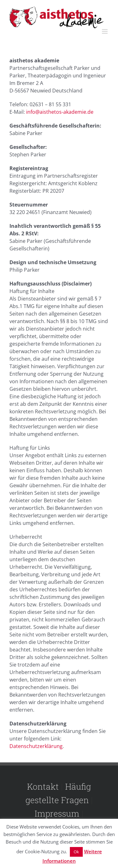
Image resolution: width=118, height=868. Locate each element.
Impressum (57, 813)
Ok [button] (76, 852)
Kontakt (43, 786)
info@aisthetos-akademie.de (60, 112)
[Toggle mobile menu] (105, 31)
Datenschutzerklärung (36, 746)
